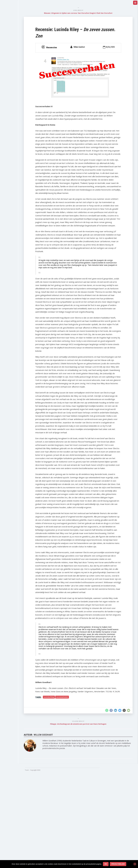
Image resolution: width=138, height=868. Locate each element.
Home (11, 22)
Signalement (14, 90)
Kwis (11, 85)
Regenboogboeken (17, 80)
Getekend (13, 100)
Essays (12, 46)
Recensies (13, 32)
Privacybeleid (118, 864)
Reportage (13, 51)
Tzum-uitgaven (15, 95)
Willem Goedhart (87, 47)
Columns (12, 37)
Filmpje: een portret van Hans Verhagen (86, 817)
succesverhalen (77, 790)
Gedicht (12, 56)
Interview (12, 42)
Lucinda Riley (63, 790)
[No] (135, 864)
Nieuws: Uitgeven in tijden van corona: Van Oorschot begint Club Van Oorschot (86, 13)
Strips (11, 76)
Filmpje (12, 61)
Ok (106, 864)
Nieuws (12, 27)
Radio (11, 66)
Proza (11, 71)
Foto (10, 105)
